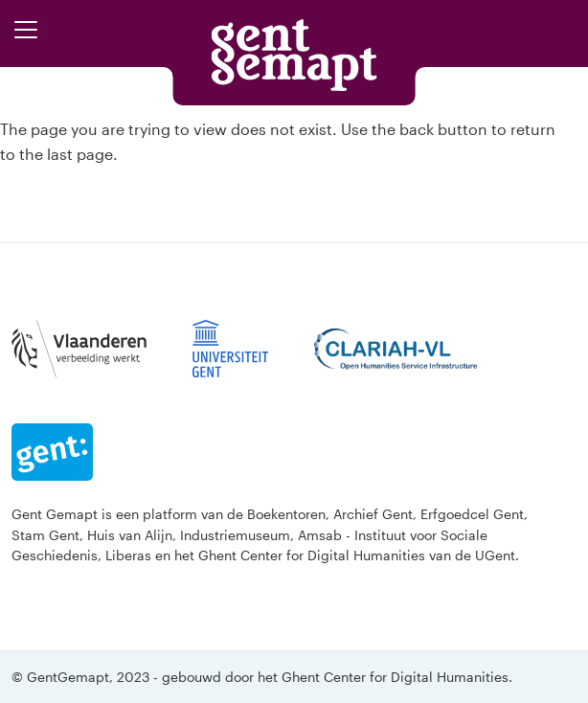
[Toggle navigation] (26, 30)
